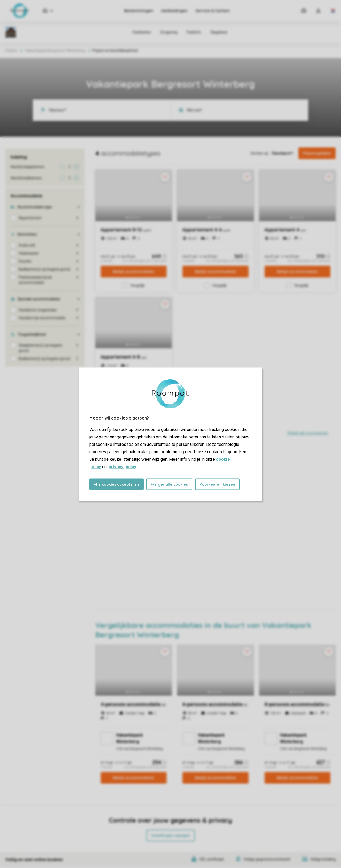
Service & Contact (213, 11)
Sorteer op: (260, 153)
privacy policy (122, 466)
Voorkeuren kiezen (217, 484)
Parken (11, 51)
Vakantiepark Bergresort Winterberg (55, 51)
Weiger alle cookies (169, 484)
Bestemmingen (139, 11)
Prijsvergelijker (317, 153)
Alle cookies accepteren (116, 484)
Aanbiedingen (174, 11)
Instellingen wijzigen (171, 836)
